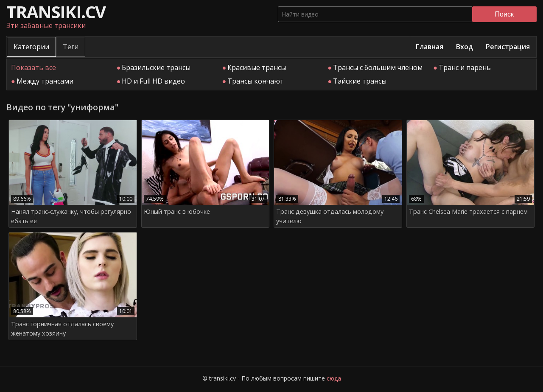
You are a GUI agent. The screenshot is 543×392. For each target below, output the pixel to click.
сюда (334, 378)
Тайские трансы (360, 81)
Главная (430, 47)
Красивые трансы (257, 67)
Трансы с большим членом (378, 67)
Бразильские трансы (156, 67)
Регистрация (508, 47)
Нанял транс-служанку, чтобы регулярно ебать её (71, 216)
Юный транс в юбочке (177, 211)
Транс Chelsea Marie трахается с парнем (468, 211)
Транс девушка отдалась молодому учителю (330, 216)
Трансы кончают (256, 81)
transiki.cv (56, 12)
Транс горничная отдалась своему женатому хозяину (62, 329)
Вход (465, 47)
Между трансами (45, 81)
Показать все (34, 67)
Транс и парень (465, 67)
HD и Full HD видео (153, 81)
